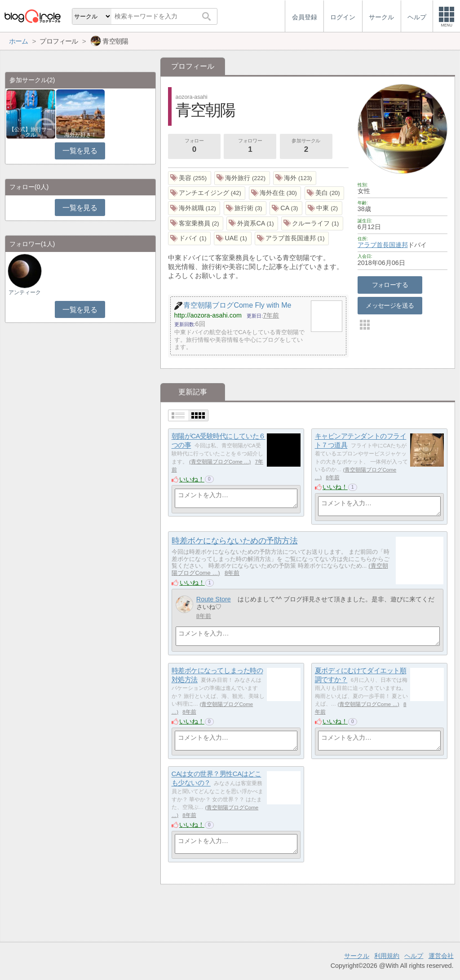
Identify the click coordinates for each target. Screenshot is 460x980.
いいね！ (192, 479)
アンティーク (25, 292)
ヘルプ (414, 956)
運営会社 (441, 956)
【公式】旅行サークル (31, 132)
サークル (357, 956)
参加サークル (306, 146)
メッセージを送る (390, 305)
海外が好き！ (80, 135)
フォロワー (250, 146)
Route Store (214, 599)
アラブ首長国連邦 (383, 245)
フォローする (390, 285)
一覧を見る (80, 151)
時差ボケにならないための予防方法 (234, 541)
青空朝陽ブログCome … (220, 462)
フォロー (194, 146)
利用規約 (387, 956)
